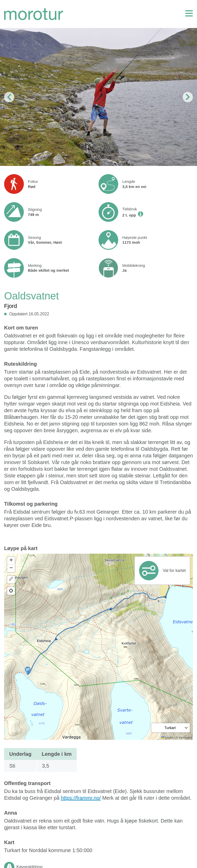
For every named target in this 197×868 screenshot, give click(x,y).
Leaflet (168, 738)
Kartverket (185, 738)
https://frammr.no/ (81, 798)
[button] (28, 671)
